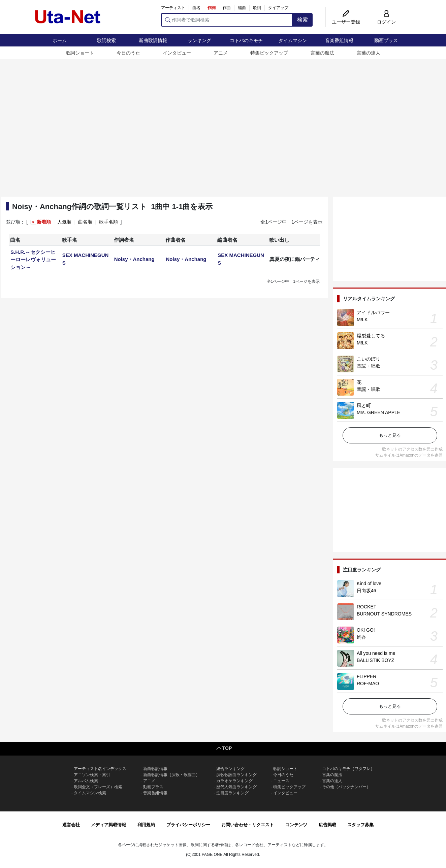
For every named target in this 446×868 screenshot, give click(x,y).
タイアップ (278, 8)
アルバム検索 (86, 781)
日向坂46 (367, 591)
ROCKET (367, 607)
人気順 (64, 222)
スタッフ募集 (360, 825)
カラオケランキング (234, 781)
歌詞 (257, 8)
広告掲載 (327, 825)
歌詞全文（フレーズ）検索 (98, 787)
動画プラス (386, 40)
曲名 (196, 8)
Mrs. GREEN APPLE (378, 412)
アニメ (221, 53)
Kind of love (369, 583)
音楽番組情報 (339, 40)
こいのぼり (369, 359)
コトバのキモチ (246, 40)
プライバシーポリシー (188, 825)
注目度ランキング (232, 793)
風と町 (364, 405)
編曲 (242, 8)
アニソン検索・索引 (92, 775)
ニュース (281, 781)
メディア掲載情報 (108, 825)
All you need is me (376, 653)
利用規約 (146, 825)
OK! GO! (366, 630)
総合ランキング (230, 769)
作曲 (227, 8)
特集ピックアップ (269, 53)
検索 (302, 20)
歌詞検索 (106, 40)
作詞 (212, 8)
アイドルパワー (373, 312)
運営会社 (71, 825)
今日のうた (128, 53)
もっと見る (390, 435)
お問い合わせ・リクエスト (248, 825)
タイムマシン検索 (90, 793)
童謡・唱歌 (369, 366)
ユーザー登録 (346, 22)
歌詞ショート (80, 53)
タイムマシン (293, 40)
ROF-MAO (368, 683)
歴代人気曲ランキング (236, 787)
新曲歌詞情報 (153, 40)
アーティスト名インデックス (100, 769)
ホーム (60, 40)
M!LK (362, 320)
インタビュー (177, 53)
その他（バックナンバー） (346, 787)
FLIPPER (367, 676)
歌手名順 (108, 222)
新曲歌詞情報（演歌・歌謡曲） (171, 775)
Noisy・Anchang (134, 259)
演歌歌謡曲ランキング (236, 775)
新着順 (44, 222)
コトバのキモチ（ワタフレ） (348, 769)
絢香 (361, 637)
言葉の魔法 (322, 53)
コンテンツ (296, 825)
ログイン (386, 22)
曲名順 (85, 222)
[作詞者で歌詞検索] (227, 20)
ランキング (199, 40)
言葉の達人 (369, 53)
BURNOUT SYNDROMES (384, 614)
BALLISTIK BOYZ (375, 660)
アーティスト (173, 8)
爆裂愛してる (371, 336)
